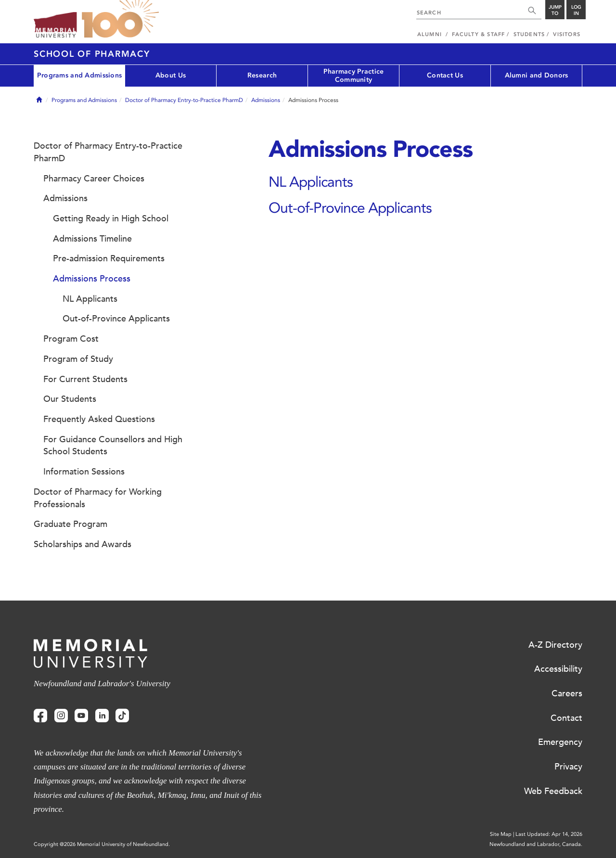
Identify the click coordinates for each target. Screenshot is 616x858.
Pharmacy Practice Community (354, 76)
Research (262, 75)
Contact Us (445, 75)
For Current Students (85, 379)
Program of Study (78, 359)
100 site (120, 19)
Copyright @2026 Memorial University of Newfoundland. (102, 844)
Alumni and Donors (537, 75)
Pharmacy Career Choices (94, 179)
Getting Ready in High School (111, 218)
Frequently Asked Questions (99, 419)
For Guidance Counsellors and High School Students (113, 446)
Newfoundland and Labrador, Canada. (536, 844)
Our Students (70, 399)
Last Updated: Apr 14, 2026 (549, 834)
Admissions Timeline (92, 239)
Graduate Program (71, 524)
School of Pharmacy (92, 54)
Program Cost (71, 339)
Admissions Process (92, 279)
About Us (171, 75)
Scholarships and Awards (83, 544)
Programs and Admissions (79, 75)
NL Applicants (311, 182)
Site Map (501, 834)
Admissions (266, 100)
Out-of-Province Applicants (350, 208)
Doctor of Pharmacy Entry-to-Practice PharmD (184, 100)
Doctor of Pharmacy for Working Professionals (98, 498)
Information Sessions (84, 472)
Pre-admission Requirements (109, 258)
